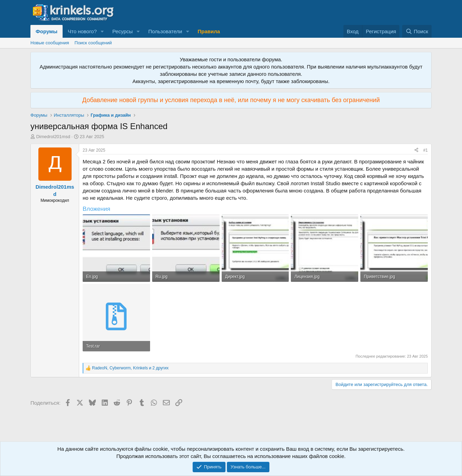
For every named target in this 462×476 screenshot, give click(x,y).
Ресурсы (123, 31)
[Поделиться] (416, 150)
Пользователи (165, 31)
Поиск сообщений (93, 43)
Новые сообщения (50, 43)
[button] (102, 31)
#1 (426, 150)
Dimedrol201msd (53, 137)
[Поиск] (417, 31)
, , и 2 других (130, 368)
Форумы (47, 31)
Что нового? (82, 31)
